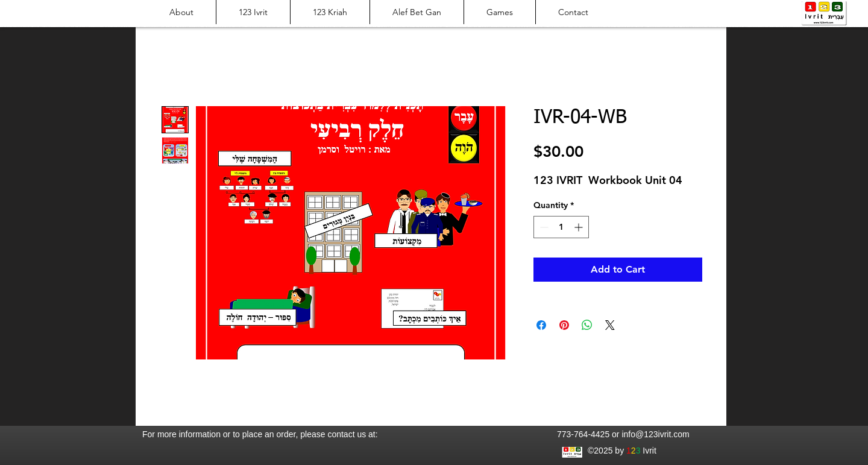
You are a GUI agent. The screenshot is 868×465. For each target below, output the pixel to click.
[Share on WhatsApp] (587, 325)
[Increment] (580, 227)
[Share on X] (610, 325)
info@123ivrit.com (655, 434)
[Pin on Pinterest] (564, 325)
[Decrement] (543, 227)
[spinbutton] (561, 227)
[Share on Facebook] (541, 325)
